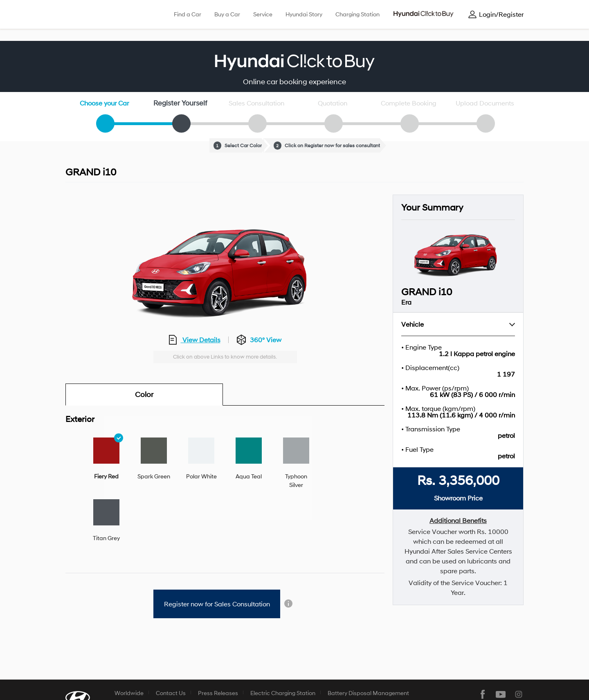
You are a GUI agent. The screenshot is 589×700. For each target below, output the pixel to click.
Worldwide (129, 693)
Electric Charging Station (283, 693)
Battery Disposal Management (368, 693)
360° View (266, 340)
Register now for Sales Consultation (217, 604)
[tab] (106, 459)
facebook (483, 694)
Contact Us (171, 693)
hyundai (96, 15)
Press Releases (218, 693)
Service (263, 14)
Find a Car (188, 14)
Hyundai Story (304, 14)
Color (144, 395)
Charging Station (357, 14)
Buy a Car (227, 14)
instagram (519, 694)
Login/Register (501, 14)
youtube (501, 694)
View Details (201, 340)
